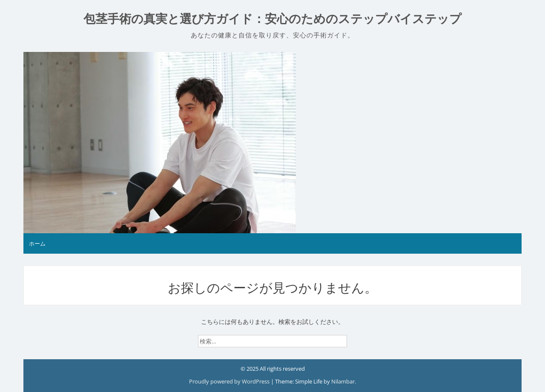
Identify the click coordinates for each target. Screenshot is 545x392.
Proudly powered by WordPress (230, 381)
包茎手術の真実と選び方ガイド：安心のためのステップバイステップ (272, 19)
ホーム (37, 243)
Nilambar (343, 381)
